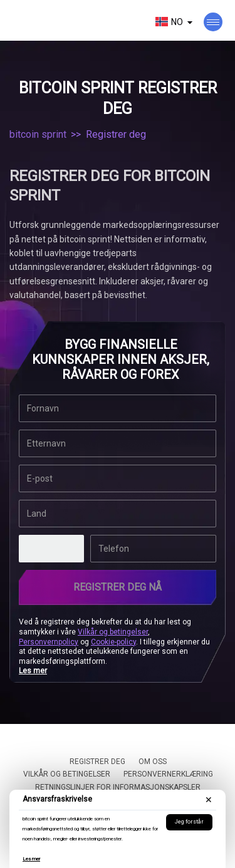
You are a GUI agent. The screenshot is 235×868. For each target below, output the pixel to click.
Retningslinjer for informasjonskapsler (118, 787)
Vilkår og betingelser (113, 632)
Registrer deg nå (118, 587)
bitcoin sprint (38, 134)
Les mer (31, 859)
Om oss (153, 762)
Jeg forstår (189, 822)
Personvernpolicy (49, 642)
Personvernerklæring (168, 774)
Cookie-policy (113, 642)
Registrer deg (97, 762)
